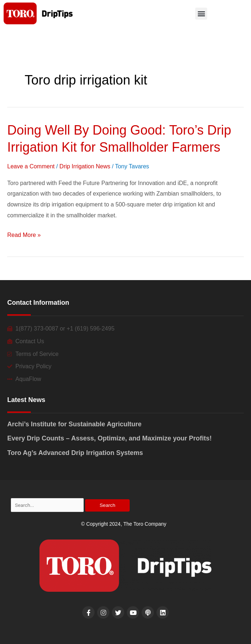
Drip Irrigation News (85, 166)
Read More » (24, 235)
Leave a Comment (31, 166)
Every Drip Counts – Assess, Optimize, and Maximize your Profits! (110, 438)
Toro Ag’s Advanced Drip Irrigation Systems (75, 453)
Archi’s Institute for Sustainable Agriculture (74, 424)
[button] (201, 14)
